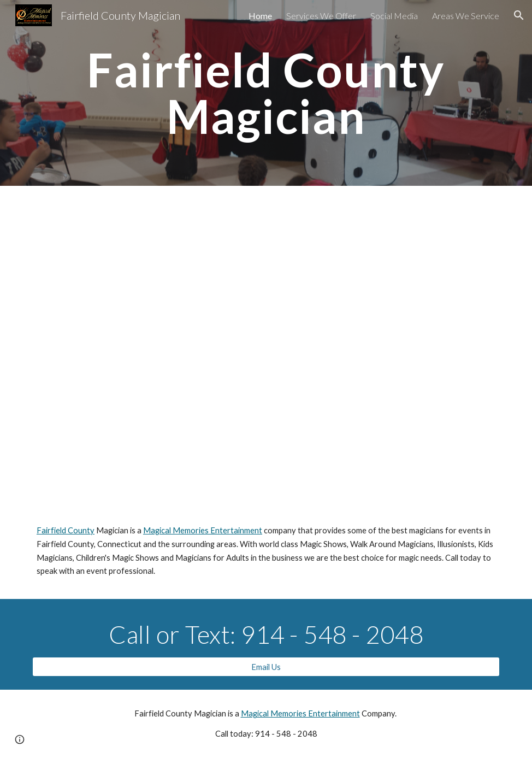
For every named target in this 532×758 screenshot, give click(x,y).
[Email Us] (266, 667)
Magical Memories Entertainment (203, 530)
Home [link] (260, 16)
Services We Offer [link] (321, 16)
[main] (266, 93)
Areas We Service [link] (466, 16)
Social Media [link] (394, 16)
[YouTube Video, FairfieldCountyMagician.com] (266, 358)
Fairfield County (66, 530)
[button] (519, 15)
